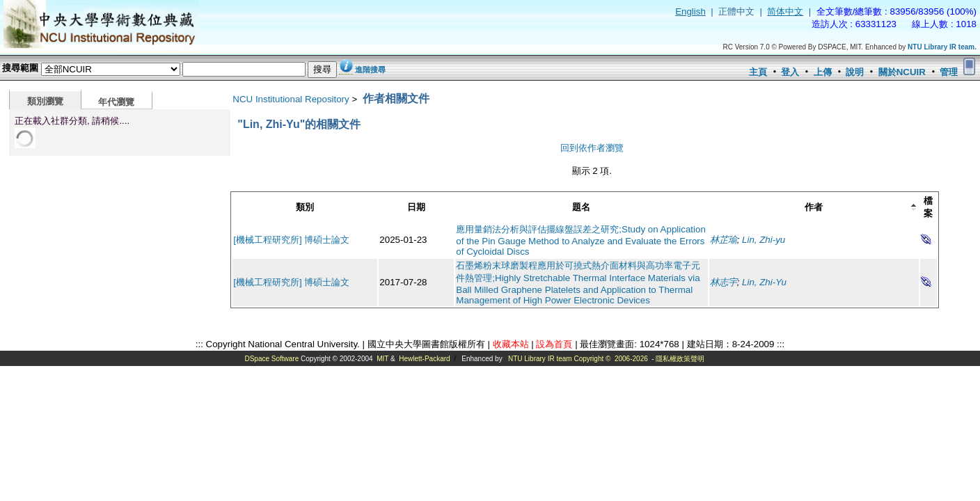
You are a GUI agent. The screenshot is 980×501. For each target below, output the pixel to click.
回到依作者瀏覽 (592, 148)
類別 (305, 207)
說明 (855, 72)
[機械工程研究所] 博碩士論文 (291, 240)
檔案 (928, 207)
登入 (790, 72)
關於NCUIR (902, 72)
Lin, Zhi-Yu (764, 282)
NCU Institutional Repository (291, 99)
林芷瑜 (724, 240)
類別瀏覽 (45, 101)
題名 (581, 207)
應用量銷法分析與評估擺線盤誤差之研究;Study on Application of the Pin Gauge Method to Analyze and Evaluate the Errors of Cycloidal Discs (580, 240)
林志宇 (724, 282)
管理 (949, 72)
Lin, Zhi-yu (764, 240)
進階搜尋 (370, 70)
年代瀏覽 (116, 102)
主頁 (758, 72)
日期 (416, 207)
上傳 (823, 72)
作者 (814, 207)
